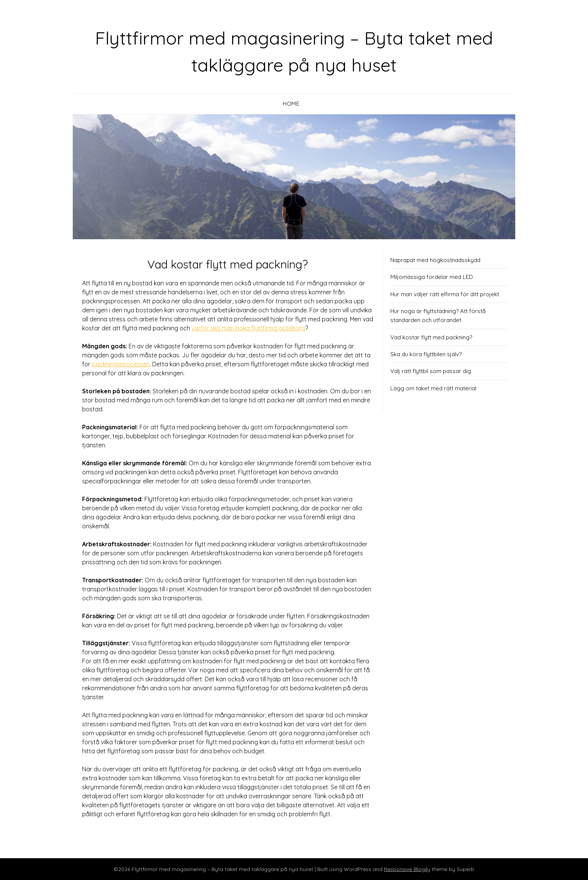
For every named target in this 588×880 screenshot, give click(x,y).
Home (291, 104)
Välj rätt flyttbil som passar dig (431, 371)
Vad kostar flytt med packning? (431, 337)
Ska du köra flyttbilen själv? (426, 354)
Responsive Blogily (407, 869)
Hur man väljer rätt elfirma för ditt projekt (445, 294)
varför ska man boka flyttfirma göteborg (248, 328)
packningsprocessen (121, 364)
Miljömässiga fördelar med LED (432, 277)
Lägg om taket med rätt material (433, 388)
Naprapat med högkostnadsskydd (435, 260)
